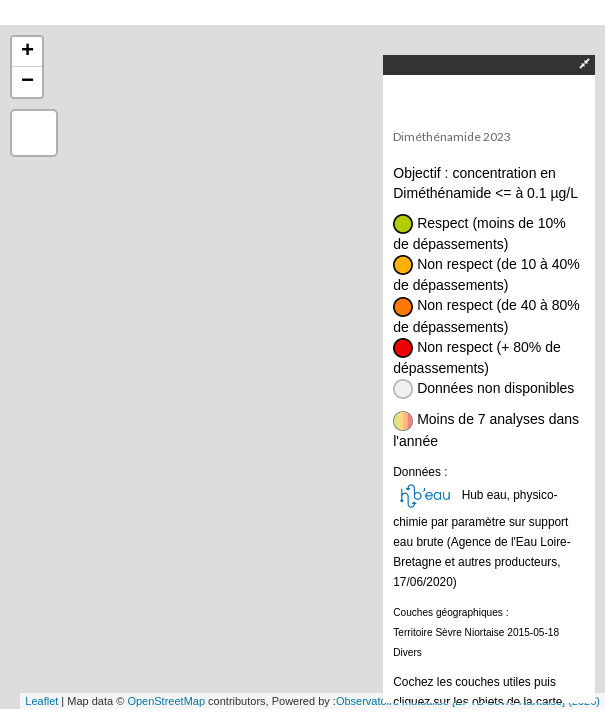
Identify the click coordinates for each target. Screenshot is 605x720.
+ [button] (27, 52)
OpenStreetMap (166, 701)
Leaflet (41, 701)
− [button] (27, 82)
